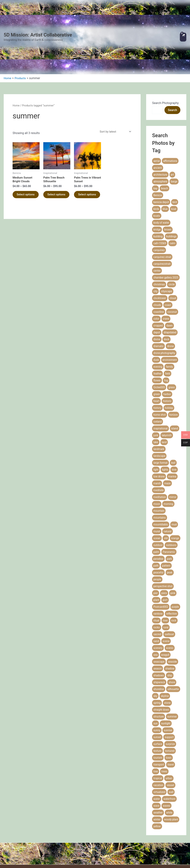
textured (170, 717)
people (157, 546)
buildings (171, 203)
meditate (158, 457)
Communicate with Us (123, 862)
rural (166, 594)
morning (168, 471)
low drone (159, 443)
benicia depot (161, 169)
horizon (174, 381)
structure (159, 683)
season (158, 635)
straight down (161, 676)
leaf (173, 429)
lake (156, 409)
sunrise (168, 697)
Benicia (158, 162)
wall (171, 759)
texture (157, 717)
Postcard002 (161, 573)
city (155, 258)
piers (164, 560)
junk (156, 402)
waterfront (169, 765)
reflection (171, 580)
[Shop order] (114, 99)
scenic (170, 615)
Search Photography (165, 70)
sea (155, 621)
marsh (157, 450)
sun (155, 690)
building (158, 203)
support (169, 704)
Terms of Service (127, 842)
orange (175, 505)
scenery (158, 615)
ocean (157, 505)
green (157, 361)
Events (128, 20)
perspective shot (163, 553)
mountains (159, 484)
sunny (157, 697)
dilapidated (170, 299)
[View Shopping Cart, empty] (183, 20)
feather (157, 340)
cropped (158, 292)
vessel (170, 752)
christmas (159, 251)
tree (156, 738)
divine (157, 306)
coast (168, 272)
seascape (159, 628)
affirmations (170, 128)
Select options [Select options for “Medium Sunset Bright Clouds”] (22, 164)
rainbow (158, 580)
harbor (167, 361)
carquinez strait (162, 224)
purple (175, 573)
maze (167, 450)
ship (170, 642)
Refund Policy (129, 847)
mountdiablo (161, 491)
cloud (173, 265)
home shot (159, 381)
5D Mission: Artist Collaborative (38, 18)
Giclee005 (159, 354)
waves (166, 772)
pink (173, 560)
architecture (160, 141)
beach (164, 155)
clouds (157, 272)
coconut (172, 278)
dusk (156, 326)
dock (167, 306)
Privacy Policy (128, 837)
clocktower (160, 265)
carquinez (159, 217)
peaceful (158, 539)
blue (165, 176)
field (167, 340)
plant (156, 567)
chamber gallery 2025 (166, 244)
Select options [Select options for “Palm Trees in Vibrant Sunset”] (83, 164)
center (157, 237)
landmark (159, 416)
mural (157, 498)
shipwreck (159, 649)
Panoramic (169, 519)
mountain (159, 477)
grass (171, 354)
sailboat (169, 601)
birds (156, 176)
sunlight (166, 690)
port (165, 567)
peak (170, 539)
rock (174, 587)
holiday (169, 374)
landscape (159, 423)
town (169, 724)
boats (157, 182)
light (156, 436)
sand (156, 608)
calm (173, 210)
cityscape (166, 258)
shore (172, 649)
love (174, 436)
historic (167, 368)
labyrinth (167, 402)
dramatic (158, 313)
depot (157, 299)
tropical (158, 745)
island (175, 395)
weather (158, 779)
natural (168, 498)
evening (158, 333)
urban (169, 745)
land (164, 409)
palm (156, 519)
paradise (158, 525)
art (172, 141)
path (156, 532)
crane (166, 285)
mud (174, 491)
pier (155, 560)
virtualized (159, 759)
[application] (105, 20)
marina (172, 443)
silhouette (173, 656)
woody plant (171, 786)
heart (156, 368)
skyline (165, 663)
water (157, 765)
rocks (157, 594)
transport (159, 731)
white (169, 779)
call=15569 (160, 210)
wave (156, 772)
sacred (157, 601)
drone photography (164, 320)
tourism (158, 724)
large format (160, 429)
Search (172, 77)
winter (157, 786)
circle (171, 251)
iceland (158, 388)
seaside (172, 628)
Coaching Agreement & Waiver (118, 852)
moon (157, 471)
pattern (166, 532)
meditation (160, 464)
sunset (157, 704)
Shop (115, 20)
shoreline (159, 656)
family (169, 333)
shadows (159, 642)
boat (174, 176)
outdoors (171, 512)
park (169, 525)
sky (155, 663)
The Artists (97, 20)
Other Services (146, 20)
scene (166, 608)
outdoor (158, 512)
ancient (158, 134)
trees (164, 738)
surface (158, 711)
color (156, 285)
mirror (173, 464)
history (157, 374)
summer (172, 683)
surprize (170, 711)
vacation (158, 752)
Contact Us (167, 20)
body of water (161, 189)
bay (155, 155)
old (166, 505)
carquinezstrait (162, 230)
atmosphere (160, 148)
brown (168, 196)
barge (174, 148)
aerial (157, 128)
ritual (156, 587)
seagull (165, 621)
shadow (170, 635)
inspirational (160, 395)
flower (157, 347)
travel (171, 731)
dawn (169, 292)
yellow (157, 793)
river (165, 587)
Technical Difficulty (125, 857)
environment (170, 326)
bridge (157, 196)
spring (157, 669)
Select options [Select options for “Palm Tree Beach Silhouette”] (52, 164)
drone (170, 313)
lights (165, 436)
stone (167, 669)
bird (175, 169)
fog (166, 347)
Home (16, 72)
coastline (159, 278)
